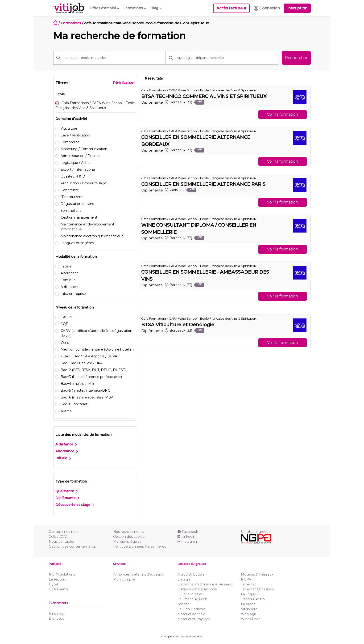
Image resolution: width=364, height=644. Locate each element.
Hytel (53, 584)
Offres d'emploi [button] (105, 8)
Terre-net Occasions (257, 589)
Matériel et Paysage (194, 619)
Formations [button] (135, 8)
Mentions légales (127, 542)
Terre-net (248, 584)
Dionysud (57, 619)
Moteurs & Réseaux (257, 574)
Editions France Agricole (197, 589)
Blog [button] (156, 8)
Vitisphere (249, 609)
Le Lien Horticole (192, 609)
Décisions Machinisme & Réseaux (205, 584)
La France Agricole (193, 599)
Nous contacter (62, 542)
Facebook (188, 532)
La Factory (58, 579)
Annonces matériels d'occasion (139, 574)
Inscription (297, 8)
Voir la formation (283, 114)
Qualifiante (66, 491)
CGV (63, 537)
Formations (71, 23)
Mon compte (124, 579)
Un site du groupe (256, 532)
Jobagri (184, 604)
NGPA (246, 579)
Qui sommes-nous (64, 532)
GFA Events (59, 589)
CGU (53, 537)
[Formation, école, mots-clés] (113, 58)
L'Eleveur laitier (190, 594)
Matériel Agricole (191, 614)
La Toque (248, 594)
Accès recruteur (231, 8)
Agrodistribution (191, 574)
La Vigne (248, 604)
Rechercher (296, 58)
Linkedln (186, 537)
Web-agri (248, 614)
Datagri (184, 579)
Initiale (63, 458)
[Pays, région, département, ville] (226, 58)
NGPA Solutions (62, 574)
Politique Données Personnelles (140, 547)
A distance (66, 444)
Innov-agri (57, 614)
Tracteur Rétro (253, 599)
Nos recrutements (128, 532)
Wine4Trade (251, 619)
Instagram (188, 542)
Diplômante (67, 498)
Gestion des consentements (72, 547)
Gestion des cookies (130, 537)
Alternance (67, 451)
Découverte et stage (75, 505)
